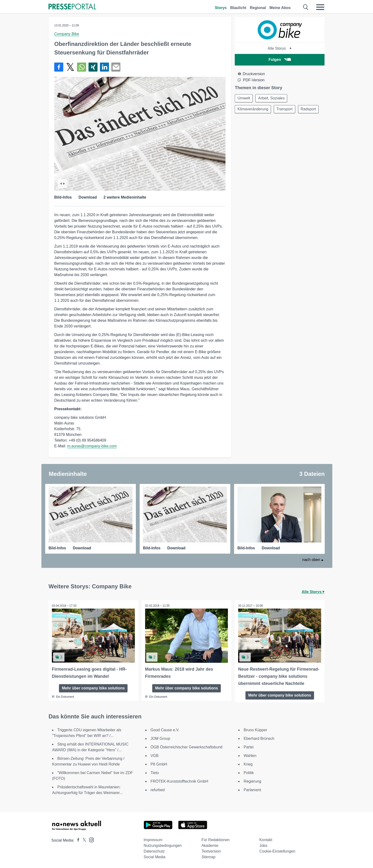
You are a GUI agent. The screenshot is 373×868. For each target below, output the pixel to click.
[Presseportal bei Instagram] (90, 839)
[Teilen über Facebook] (59, 67)
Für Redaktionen (216, 839)
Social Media (155, 856)
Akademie (210, 845)
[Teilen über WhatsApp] (82, 67)
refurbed (158, 789)
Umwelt (244, 98)
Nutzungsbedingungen (163, 845)
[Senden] (116, 67)
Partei (249, 747)
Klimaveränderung (253, 110)
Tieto (155, 772)
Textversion (211, 851)
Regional (258, 8)
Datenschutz (154, 851)
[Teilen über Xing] (93, 67)
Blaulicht (238, 8)
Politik (249, 772)
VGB (155, 755)
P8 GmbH (159, 764)
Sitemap (209, 856)
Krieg (248, 764)
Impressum (153, 839)
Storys (221, 8)
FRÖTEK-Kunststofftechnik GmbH (179, 781)
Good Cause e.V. (165, 729)
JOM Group (160, 738)
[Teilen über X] (70, 67)
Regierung (252, 781)
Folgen (280, 60)
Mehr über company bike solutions (93, 688)
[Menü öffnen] (320, 7)
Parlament (252, 789)
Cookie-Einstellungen (277, 851)
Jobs (263, 845)
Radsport (246, 121)
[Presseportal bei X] (83, 840)
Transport (286, 110)
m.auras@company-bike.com (92, 446)
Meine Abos (280, 8)
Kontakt (266, 839)
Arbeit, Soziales (273, 98)
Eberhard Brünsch (259, 738)
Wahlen (250, 755)
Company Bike (67, 34)
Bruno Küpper (255, 729)
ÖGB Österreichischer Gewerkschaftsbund (186, 747)
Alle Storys (280, 48)
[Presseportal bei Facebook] (77, 840)
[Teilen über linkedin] (104, 67)
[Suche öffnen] (306, 7)
